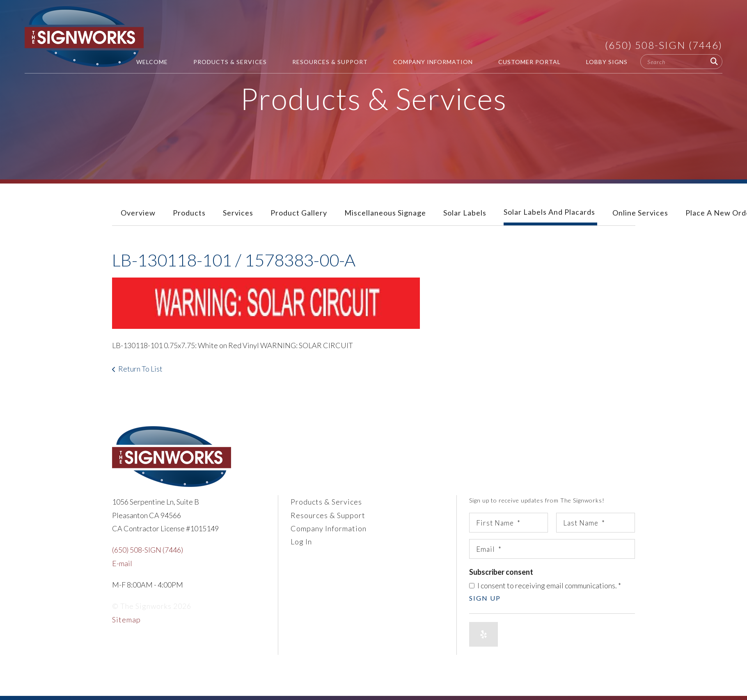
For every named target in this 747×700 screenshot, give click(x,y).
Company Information (433, 62)
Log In (301, 542)
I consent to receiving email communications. (545, 585)
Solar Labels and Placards (549, 212)
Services (238, 213)
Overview (138, 213)
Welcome (152, 62)
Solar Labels (465, 213)
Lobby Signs (607, 62)
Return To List (140, 369)
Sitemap (126, 620)
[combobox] (681, 62)
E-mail (122, 563)
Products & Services (230, 62)
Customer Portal (529, 62)
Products (189, 213)
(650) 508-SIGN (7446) (664, 45)
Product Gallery (299, 213)
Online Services (640, 213)
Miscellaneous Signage (385, 213)
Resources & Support (330, 62)
